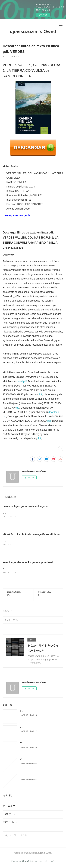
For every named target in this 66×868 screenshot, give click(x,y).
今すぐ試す (43, 15)
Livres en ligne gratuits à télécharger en (26, 506)
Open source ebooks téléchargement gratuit (41, 760)
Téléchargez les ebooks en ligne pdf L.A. (39, 776)
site (17, 408)
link (40, 394)
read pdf (22, 381)
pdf (49, 421)
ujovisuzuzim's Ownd (33, 31)
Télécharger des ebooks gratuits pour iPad (28, 563)
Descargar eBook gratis (16, 215)
